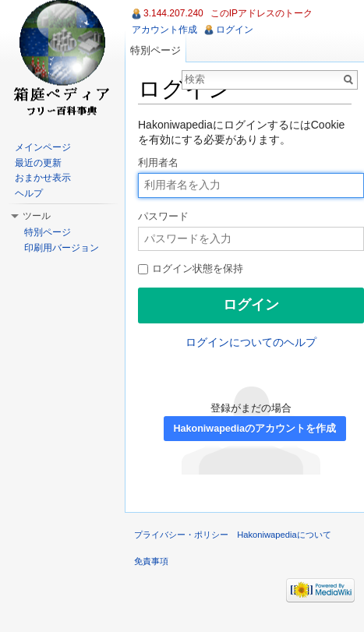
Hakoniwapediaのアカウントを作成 (254, 429)
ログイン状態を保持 (191, 269)
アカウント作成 (164, 30)
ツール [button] (37, 216)
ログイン (235, 30)
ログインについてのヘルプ (251, 342)
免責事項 (151, 561)
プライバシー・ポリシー (181, 535)
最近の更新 (38, 163)
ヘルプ (29, 193)
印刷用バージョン (62, 248)
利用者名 (158, 163)
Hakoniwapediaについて (284, 535)
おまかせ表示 (43, 178)
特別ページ (155, 50)
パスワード (163, 217)
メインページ (43, 147)
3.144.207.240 (173, 13)
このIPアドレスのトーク (262, 13)
